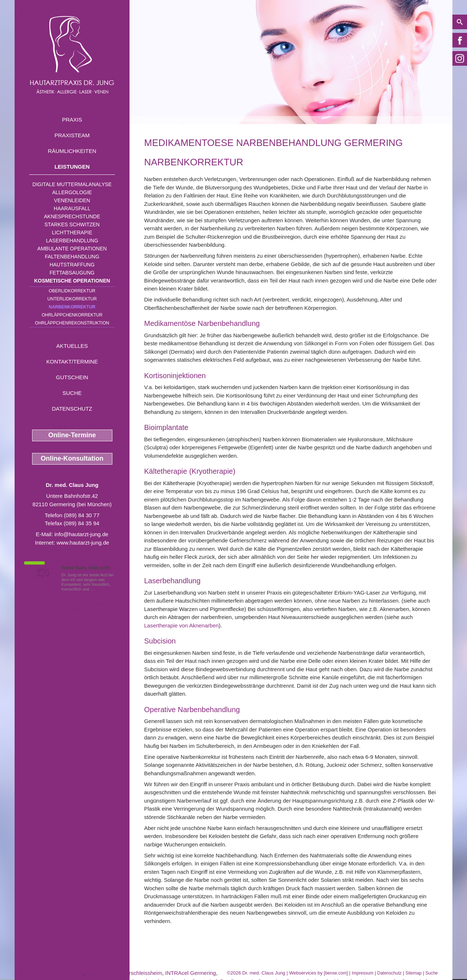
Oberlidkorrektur (72, 291)
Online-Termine (72, 435)
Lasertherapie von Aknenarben (181, 625)
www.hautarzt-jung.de (83, 543)
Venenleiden (72, 200)
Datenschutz (72, 409)
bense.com (336, 973)
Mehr (100, 589)
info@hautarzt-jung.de (81, 534)
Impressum (362, 973)
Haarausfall (72, 208)
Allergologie (72, 192)
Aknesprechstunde (72, 216)
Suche (72, 393)
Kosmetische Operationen (72, 281)
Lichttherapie (72, 232)
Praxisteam (72, 135)
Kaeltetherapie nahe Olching (49, 973)
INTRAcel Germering (191, 973)
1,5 (42, 572)
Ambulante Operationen (72, 249)
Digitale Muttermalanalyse (72, 184)
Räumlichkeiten (72, 151)
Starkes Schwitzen (72, 224)
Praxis (72, 120)
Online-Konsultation (72, 458)
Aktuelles (72, 346)
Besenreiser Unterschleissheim (125, 973)
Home (150, 120)
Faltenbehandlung (72, 257)
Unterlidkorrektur (72, 299)
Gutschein (72, 377)
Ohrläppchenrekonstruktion (72, 323)
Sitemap (413, 973)
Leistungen (72, 167)
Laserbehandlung (72, 241)
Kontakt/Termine (72, 362)
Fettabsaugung (72, 273)
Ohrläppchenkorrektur (72, 315)
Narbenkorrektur (72, 307)
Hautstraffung (72, 265)
